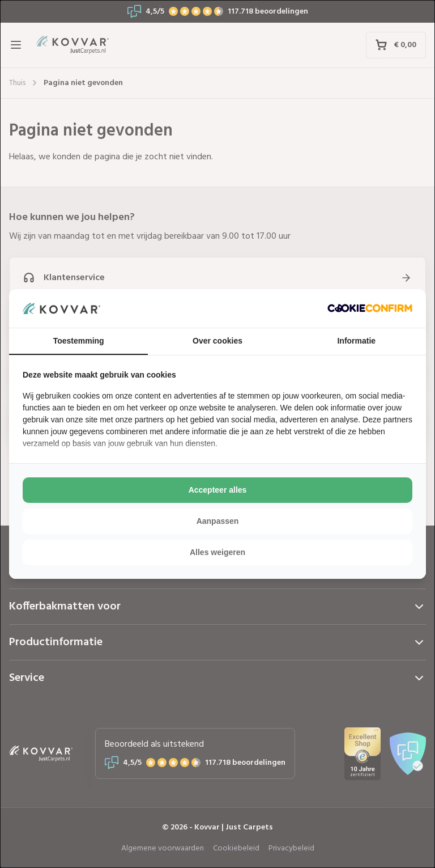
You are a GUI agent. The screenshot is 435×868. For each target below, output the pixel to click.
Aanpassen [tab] (218, 521)
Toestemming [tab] (79, 341)
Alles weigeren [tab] (217, 552)
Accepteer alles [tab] (218, 490)
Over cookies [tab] (217, 341)
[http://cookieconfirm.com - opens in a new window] (370, 308)
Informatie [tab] (356, 341)
